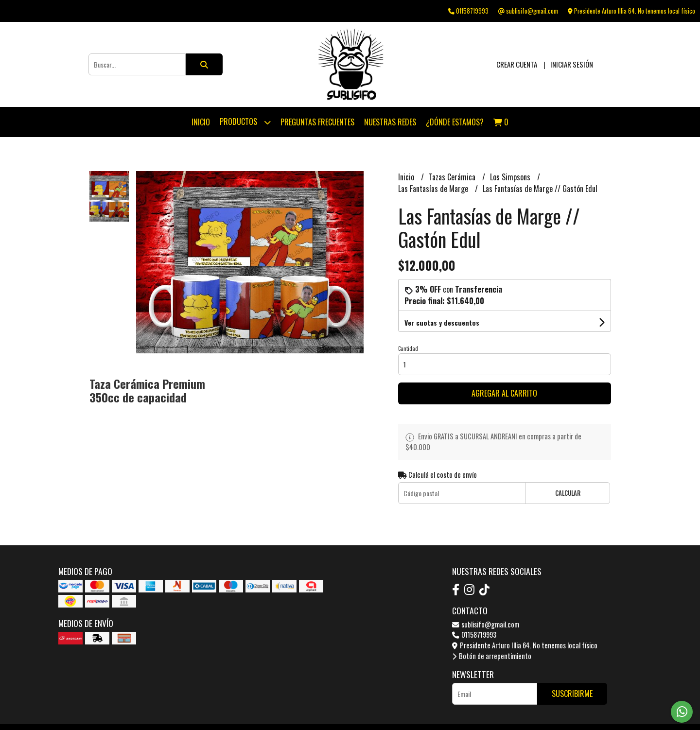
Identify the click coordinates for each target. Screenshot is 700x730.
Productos (245, 122)
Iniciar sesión (572, 64)
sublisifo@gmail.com (486, 624)
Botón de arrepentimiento (492, 656)
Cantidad (408, 348)
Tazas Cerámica (453, 177)
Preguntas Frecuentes (317, 122)
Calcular (568, 493)
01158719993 (474, 634)
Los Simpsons (511, 177)
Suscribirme (572, 694)
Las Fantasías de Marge (434, 189)
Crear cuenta (517, 64)
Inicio (201, 122)
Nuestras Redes (390, 122)
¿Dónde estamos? (455, 122)
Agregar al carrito (504, 393)
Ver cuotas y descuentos (442, 322)
